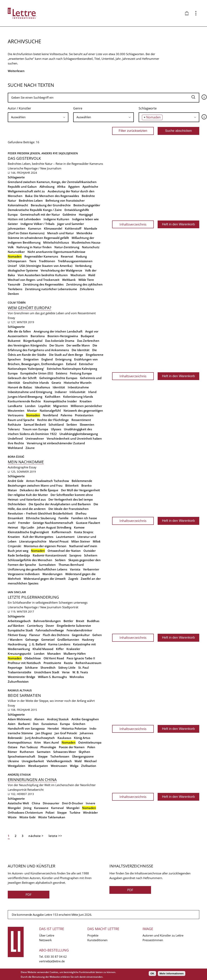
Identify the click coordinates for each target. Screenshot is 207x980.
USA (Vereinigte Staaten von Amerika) (46, 266)
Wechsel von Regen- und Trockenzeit (34, 280)
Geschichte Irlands (36, 383)
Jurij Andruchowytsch (40, 738)
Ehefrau (81, 513)
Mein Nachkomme (26, 462)
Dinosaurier (51, 803)
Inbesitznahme (78, 387)
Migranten (61, 406)
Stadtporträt (70, 607)
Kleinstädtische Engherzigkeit (28, 532)
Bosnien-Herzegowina (63, 336)
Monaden (54, 654)
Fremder (24, 523)
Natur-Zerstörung (67, 247)
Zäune (30, 448)
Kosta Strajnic (84, 532)
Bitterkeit (72, 485)
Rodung (81, 256)
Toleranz (14, 429)
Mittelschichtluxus (56, 242)
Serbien (72, 424)
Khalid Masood (43, 649)
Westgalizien (17, 766)
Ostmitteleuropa (90, 742)
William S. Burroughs (52, 677)
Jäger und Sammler (70, 224)
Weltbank (69, 280)
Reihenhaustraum (88, 663)
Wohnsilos (77, 677)
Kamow (79, 527)
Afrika (61, 187)
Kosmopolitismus (20, 742)
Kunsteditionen (97, 940)
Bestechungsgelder (87, 205)
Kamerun (35, 228)
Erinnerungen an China (32, 780)
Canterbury (35, 626)
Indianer (61, 392)
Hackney (88, 640)
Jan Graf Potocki (66, 733)
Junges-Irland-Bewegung (25, 397)
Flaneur (35, 635)
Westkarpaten (38, 766)
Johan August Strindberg (54, 527)
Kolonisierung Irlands (78, 397)
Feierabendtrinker (79, 630)
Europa (13, 214)
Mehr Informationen (172, 973)
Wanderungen (52, 574)
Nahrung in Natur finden (34, 247)
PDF (29, 894)
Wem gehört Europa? (30, 308)
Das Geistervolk (24, 158)
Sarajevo (75, 555)
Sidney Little (67, 668)
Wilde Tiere (86, 280)
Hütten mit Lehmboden (24, 219)
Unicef (12, 266)
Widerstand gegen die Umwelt (45, 579)
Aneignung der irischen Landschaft (58, 331)
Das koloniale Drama (60, 341)
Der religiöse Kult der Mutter (28, 495)
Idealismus (42, 387)
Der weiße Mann (78, 345)
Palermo (66, 415)
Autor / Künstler (19, 108)
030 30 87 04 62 (56, 957)
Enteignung (63, 359)
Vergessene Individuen (24, 574)
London (30, 406)
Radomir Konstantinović (50, 555)
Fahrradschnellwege (50, 630)
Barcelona (38, 336)
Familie (64, 518)
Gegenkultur (81, 635)
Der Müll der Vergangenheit (80, 490)
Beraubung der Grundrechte (51, 205)
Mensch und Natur (61, 233)
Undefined (15, 438)
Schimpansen (17, 261)
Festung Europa (81, 373)
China (36, 803)
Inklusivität (77, 392)
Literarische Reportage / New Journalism (35, 168)
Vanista (75, 569)
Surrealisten (47, 565)
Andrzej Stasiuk (58, 719)
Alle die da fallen (19, 331)
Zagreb (73, 579)
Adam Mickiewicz (20, 719)
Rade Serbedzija (19, 555)
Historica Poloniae (74, 728)
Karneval (57, 808)
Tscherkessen (60, 756)
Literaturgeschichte (33, 541)
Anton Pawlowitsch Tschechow (48, 481)
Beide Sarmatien (24, 695)
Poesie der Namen (72, 747)
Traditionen (47, 261)
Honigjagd (86, 214)
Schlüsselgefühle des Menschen (30, 560)
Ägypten (74, 187)
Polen (91, 747)
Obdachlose (33, 658)
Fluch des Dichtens (56, 635)
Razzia (68, 663)
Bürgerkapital (33, 341)
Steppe (43, 756)
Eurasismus (49, 724)
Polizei (50, 812)
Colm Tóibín (17, 303)
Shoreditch (48, 668)
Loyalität (44, 406)
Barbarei (24, 724)
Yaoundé (14, 284)
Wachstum (78, 275)
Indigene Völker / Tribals (37, 224)
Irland (92, 392)
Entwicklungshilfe (77, 210)
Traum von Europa (35, 429)
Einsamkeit (15, 518)
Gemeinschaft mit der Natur (40, 214)
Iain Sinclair (17, 592)
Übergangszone (83, 756)
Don (36, 724)
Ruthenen (27, 752)
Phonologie (48, 747)
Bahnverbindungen (47, 621)
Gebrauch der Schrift (22, 378)
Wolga (74, 766)
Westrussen (59, 766)
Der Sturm (57, 345)
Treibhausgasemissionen (75, 261)
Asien (12, 724)
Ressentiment (81, 420)
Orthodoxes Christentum (25, 812)
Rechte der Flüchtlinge (53, 420)
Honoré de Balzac (20, 387)
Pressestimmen (153, 940)
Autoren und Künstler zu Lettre (163, 935)
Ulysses (56, 429)
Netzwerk (45, 940)
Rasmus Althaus (20, 690)
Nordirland (50, 415)
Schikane (31, 668)
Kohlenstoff (73, 228)
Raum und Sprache (21, 420)
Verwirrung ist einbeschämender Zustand (56, 443)
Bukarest (14, 341)
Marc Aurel (51, 742)
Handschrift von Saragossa (26, 728)
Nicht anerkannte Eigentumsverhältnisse (56, 252)
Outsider (90, 551)
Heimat (13, 527)
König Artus (82, 738)
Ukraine (13, 761)
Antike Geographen (85, 719)
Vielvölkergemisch (59, 761)
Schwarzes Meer (65, 752)
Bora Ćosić (16, 457)
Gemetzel (48, 640)
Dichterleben (17, 504)
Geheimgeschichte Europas (58, 378)
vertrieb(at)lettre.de (52, 961)
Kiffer (60, 649)
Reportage (15, 668)
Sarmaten (44, 752)
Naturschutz (91, 247)
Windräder (90, 812)
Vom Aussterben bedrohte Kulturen (43, 275)
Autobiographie (18, 467)
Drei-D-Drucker (73, 803)
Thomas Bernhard (71, 565)
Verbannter (91, 569)
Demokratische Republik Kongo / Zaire (35, 210)
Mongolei (73, 808)
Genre (78, 108)
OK (152, 973)
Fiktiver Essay (17, 635)
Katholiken (53, 397)
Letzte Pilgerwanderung (33, 597)
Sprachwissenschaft (21, 756)
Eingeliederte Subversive (74, 626)
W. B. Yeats (80, 672)
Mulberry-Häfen (75, 654)
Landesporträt (17, 790)
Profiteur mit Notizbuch (24, 663)
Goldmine (69, 214)
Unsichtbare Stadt (47, 672)
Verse (66, 672)
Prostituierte (52, 663)
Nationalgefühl (50, 411)
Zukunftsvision (18, 681)
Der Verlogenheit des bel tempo (71, 499)
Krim (38, 742)
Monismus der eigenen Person (45, 546)
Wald (92, 275)
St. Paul (83, 668)
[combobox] (38, 117)
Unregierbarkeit (33, 761)
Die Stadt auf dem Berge (66, 355)
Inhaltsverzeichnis (133, 224)
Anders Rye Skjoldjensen (60, 153)
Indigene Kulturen (56, 219)
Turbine (75, 812)
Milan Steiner (81, 541)
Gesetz (56, 383)
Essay (11, 318)
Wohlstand (15, 448)
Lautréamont (65, 537)
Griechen (79, 724)
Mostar (32, 411)
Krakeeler (73, 649)
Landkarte (15, 406)
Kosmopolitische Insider (60, 401)
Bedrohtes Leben (31, 201)
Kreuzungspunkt (19, 654)
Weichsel (90, 761)
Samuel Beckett (35, 424)
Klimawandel (53, 228)
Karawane (41, 808)
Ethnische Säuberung (41, 518)
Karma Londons (59, 644)
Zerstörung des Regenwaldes (43, 284)
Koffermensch (62, 532)
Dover (50, 626)
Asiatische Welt (18, 803)
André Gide (16, 481)
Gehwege (32, 640)
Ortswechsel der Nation (64, 551)
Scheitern (91, 555)
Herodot (53, 728)
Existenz (61, 373)
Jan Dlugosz (44, 733)
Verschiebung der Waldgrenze (61, 270)
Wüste (12, 817)
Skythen (84, 752)
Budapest (87, 336)
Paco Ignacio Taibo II (81, 658)
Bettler (68, 621)
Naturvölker (16, 252)
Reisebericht (35, 790)
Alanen (39, 719)
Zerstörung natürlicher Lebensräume (51, 289)
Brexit (80, 621)
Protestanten (84, 415)
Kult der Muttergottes (38, 537)
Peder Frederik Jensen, (25, 153)
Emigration (31, 359)
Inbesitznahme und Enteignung (30, 392)
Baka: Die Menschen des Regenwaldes (52, 196)
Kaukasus (64, 738)
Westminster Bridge (21, 677)
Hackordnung (17, 644)
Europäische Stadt (20, 630)
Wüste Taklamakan (52, 817)
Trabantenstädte (20, 672)
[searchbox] (38, 117)
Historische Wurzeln (78, 383)
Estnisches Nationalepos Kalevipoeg (72, 369)
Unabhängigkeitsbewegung (79, 434)
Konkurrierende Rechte (24, 401)
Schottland (56, 424)
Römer (12, 752)
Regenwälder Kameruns (41, 256)
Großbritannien (68, 640)
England (47, 359)
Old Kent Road (54, 658)
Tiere (33, 261)
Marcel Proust (59, 541)
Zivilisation (89, 766)
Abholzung (47, 187)
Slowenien (87, 424)
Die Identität (81, 350)
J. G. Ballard (37, 644)
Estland (71, 364)
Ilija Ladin (27, 527)
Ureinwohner (35, 438)
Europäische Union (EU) (37, 373)
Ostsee (13, 747)
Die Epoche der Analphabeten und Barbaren (60, 504)
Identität (59, 387)
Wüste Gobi (27, 817)
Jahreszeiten (17, 228)
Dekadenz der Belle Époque (39, 490)
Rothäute (14, 424)
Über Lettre (47, 935)
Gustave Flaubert (88, 523)
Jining (27, 808)
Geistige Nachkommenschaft (53, 523)
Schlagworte (148, 108)
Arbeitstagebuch (19, 621)
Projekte (93, 935)
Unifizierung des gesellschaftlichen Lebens (37, 569)
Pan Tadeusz (29, 747)
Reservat (67, 256)
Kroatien (86, 401)
